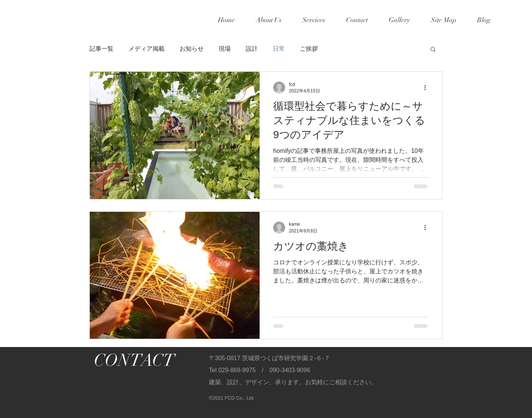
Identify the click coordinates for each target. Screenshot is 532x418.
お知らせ (192, 49)
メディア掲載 (147, 49)
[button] (433, 50)
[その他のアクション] (428, 88)
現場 (225, 49)
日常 (279, 49)
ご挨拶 (309, 49)
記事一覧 (101, 49)
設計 (252, 49)
